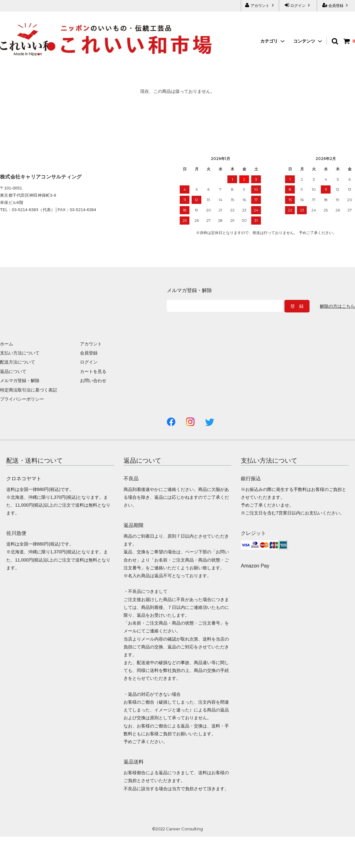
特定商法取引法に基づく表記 (29, 390)
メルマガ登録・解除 (20, 381)
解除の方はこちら (337, 306)
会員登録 (336, 5)
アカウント (260, 5)
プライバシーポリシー (22, 399)
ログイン (298, 5)
